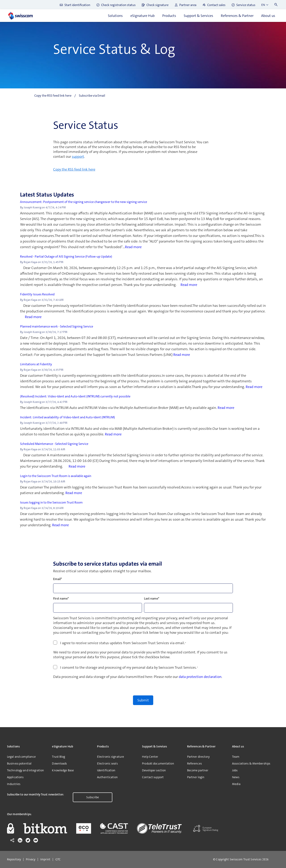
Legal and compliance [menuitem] (21, 757)
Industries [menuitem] (14, 784)
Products (169, 16)
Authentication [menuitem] (108, 777)
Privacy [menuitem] (31, 859)
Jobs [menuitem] (235, 770)
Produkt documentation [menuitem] (158, 764)
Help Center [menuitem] (150, 757)
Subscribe (93, 797)
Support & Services (198, 16)
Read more (133, 247)
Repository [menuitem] (14, 859)
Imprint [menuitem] (45, 859)
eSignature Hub (142, 16)
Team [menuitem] (236, 757)
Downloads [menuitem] (59, 764)
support (78, 157)
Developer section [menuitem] (154, 770)
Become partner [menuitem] (198, 770)
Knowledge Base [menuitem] (63, 770)
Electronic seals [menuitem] (107, 764)
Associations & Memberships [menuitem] (251, 764)
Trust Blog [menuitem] (58, 757)
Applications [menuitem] (15, 777)
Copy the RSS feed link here (74, 169)
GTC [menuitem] (58, 859)
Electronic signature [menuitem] (111, 757)
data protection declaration (200, 677)
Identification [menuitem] (106, 770)
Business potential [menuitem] (19, 764)
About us (268, 16)
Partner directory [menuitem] (198, 757)
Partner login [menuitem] (196, 777)
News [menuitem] (236, 777)
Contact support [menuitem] (153, 777)
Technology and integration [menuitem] (25, 770)
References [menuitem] (194, 764)
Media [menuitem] (236, 784)
